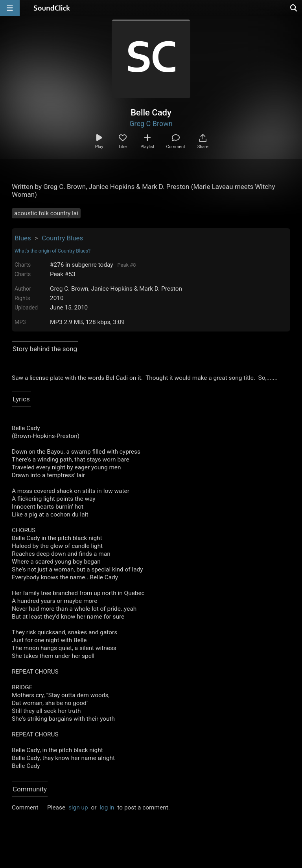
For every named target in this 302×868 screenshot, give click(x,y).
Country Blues (62, 238)
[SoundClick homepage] (52, 8)
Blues (23, 238)
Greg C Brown (151, 124)
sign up (78, 808)
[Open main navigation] (10, 8)
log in (107, 808)
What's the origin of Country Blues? (52, 251)
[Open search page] (294, 8)
